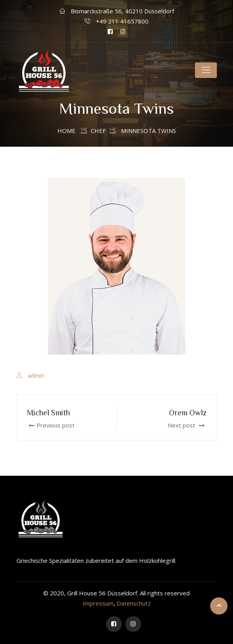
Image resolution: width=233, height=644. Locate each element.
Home (66, 131)
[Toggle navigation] (206, 70)
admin (36, 375)
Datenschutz (134, 603)
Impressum (98, 603)
